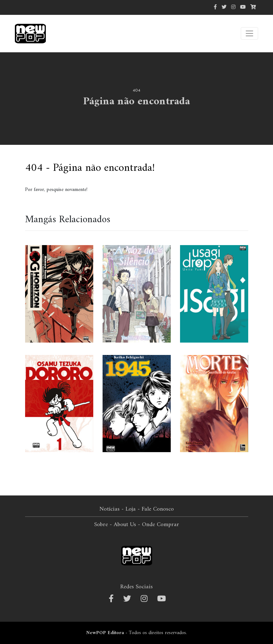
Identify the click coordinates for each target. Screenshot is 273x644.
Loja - (133, 509)
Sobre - (103, 525)
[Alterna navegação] (249, 33)
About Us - (127, 525)
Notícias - (112, 509)
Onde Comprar (161, 525)
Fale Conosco (158, 509)
